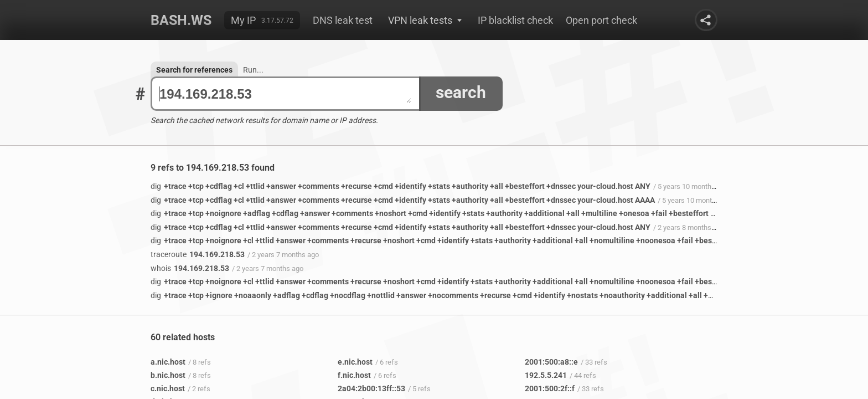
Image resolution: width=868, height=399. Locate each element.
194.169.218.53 (285, 94)
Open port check (601, 20)
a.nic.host (168, 362)
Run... (253, 70)
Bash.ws (181, 20)
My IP (243, 20)
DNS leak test (343, 20)
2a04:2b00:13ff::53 (371, 388)
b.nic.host (168, 375)
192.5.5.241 (546, 375)
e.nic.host (355, 362)
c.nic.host (168, 388)
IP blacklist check (515, 20)
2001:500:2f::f (550, 388)
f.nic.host (354, 375)
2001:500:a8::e (551, 362)
